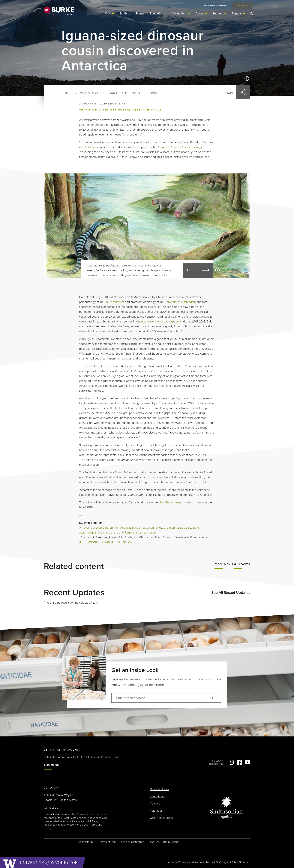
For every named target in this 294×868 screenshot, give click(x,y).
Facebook (239, 762)
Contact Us (51, 808)
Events (140, 14)
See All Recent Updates (231, 593)
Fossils (125, 110)
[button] (190, 270)
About (200, 14)
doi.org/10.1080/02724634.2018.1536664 (105, 542)
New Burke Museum (172, 502)
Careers (155, 804)
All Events (242, 564)
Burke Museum (115, 302)
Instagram (231, 762)
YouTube (247, 762)
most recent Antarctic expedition (162, 322)
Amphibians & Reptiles (98, 110)
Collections (180, 14)
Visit (108, 14)
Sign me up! (52, 765)
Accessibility (86, 842)
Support (218, 14)
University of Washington (180, 302)
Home (66, 93)
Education (157, 14)
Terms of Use (107, 842)
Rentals (237, 14)
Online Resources (161, 818)
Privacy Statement (133, 842)
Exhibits (125, 14)
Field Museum (90, 147)
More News (224, 564)
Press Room (157, 796)
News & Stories (88, 93)
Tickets (242, 6)
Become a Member (215, 6)
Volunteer (156, 811)
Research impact (147, 110)
